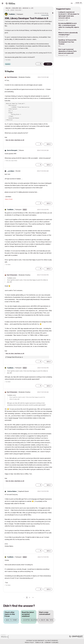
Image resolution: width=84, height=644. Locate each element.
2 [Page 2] (30, 598)
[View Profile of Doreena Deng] (45, 15)
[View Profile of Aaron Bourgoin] (12, 150)
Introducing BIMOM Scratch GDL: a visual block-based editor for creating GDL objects (69, 25)
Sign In (79, 3)
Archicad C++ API (63, 20)
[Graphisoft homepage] (76, 637)
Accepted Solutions (31, 620)
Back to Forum (11, 620)
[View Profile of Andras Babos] (12, 491)
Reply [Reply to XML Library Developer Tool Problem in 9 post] (49, 64)
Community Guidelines (51, 642)
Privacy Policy (29, 642)
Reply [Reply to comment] (49, 144)
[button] (37, 64)
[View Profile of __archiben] (11, 171)
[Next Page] (33, 598)
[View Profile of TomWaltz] (12, 14)
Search (67, 3)
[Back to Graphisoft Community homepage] (11, 3)
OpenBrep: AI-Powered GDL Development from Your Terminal (67, 42)
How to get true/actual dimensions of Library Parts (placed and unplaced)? (67, 51)
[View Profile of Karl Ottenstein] (12, 77)
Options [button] (51, 8)
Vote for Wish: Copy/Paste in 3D (15, 140)
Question (8, 64)
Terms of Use (39, 642)
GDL (59, 29)
